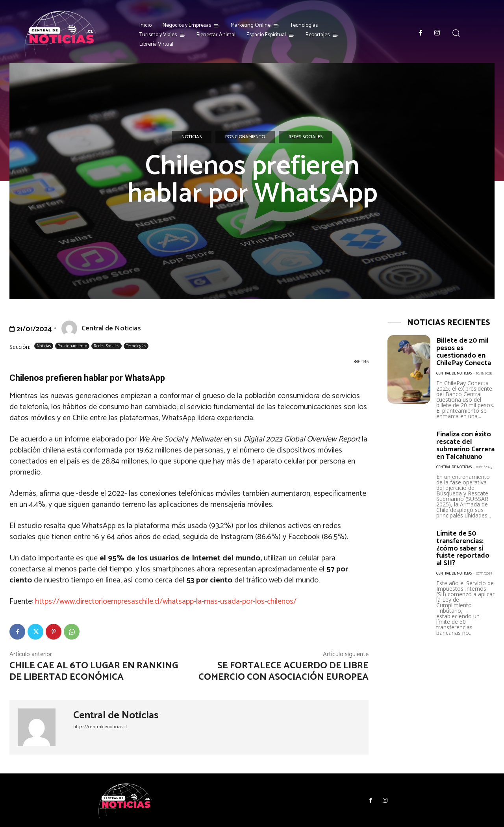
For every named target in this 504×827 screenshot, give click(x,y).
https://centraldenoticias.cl (100, 727)
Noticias (192, 137)
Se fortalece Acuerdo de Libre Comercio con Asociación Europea (283, 671)
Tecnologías (136, 346)
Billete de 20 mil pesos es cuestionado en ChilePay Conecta (465, 351)
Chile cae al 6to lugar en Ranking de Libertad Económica (94, 671)
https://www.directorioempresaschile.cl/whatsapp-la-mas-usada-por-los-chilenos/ (166, 602)
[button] (456, 33)
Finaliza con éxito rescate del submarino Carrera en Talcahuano (464, 447)
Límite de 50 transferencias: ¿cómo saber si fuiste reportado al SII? (463, 552)
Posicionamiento (245, 137)
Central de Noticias (111, 328)
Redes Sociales (306, 137)
